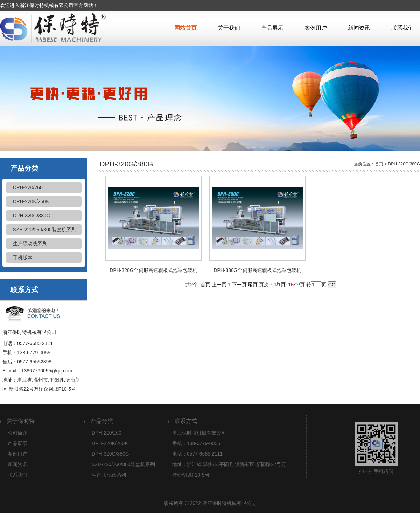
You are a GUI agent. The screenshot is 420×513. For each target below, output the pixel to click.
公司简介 (17, 433)
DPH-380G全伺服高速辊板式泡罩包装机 (257, 270)
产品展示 (272, 28)
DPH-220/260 (28, 187)
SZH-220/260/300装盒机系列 (45, 230)
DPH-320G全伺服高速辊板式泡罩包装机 (153, 270)
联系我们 (402, 28)
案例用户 (316, 28)
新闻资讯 (359, 28)
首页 (379, 164)
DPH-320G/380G (32, 216)
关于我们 (229, 28)
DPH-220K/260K (31, 201)
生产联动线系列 (30, 244)
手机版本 (23, 258)
